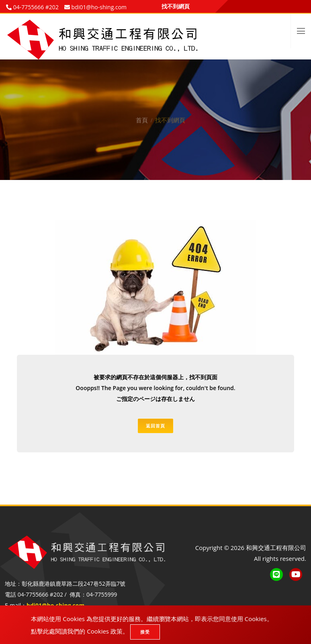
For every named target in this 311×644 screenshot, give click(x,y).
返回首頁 (155, 426)
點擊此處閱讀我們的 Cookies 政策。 (80, 631)
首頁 (142, 115)
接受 (145, 632)
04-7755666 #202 (35, 7)
